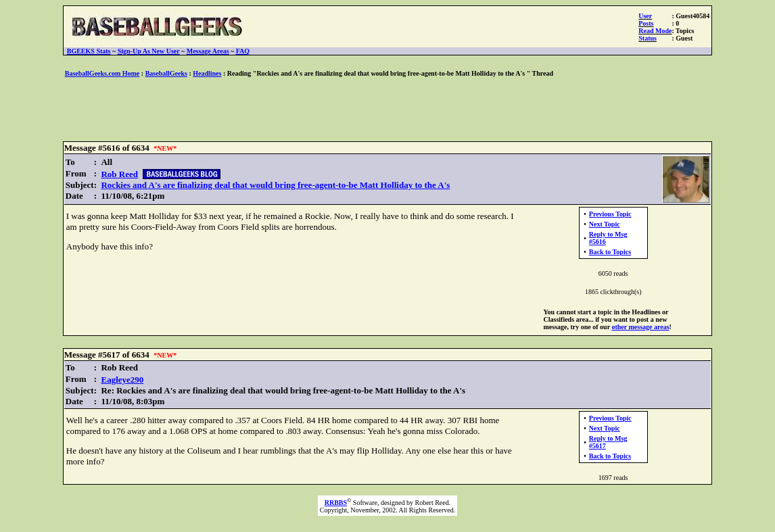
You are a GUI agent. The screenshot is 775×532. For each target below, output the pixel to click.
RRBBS (336, 503)
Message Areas (208, 51)
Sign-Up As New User (149, 51)
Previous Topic (610, 214)
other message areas (640, 327)
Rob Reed (119, 174)
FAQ (243, 51)
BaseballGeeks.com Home (102, 73)
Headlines (207, 73)
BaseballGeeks (166, 73)
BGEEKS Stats (89, 51)
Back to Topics (610, 252)
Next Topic (605, 224)
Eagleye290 (122, 380)
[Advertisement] (387, 110)
